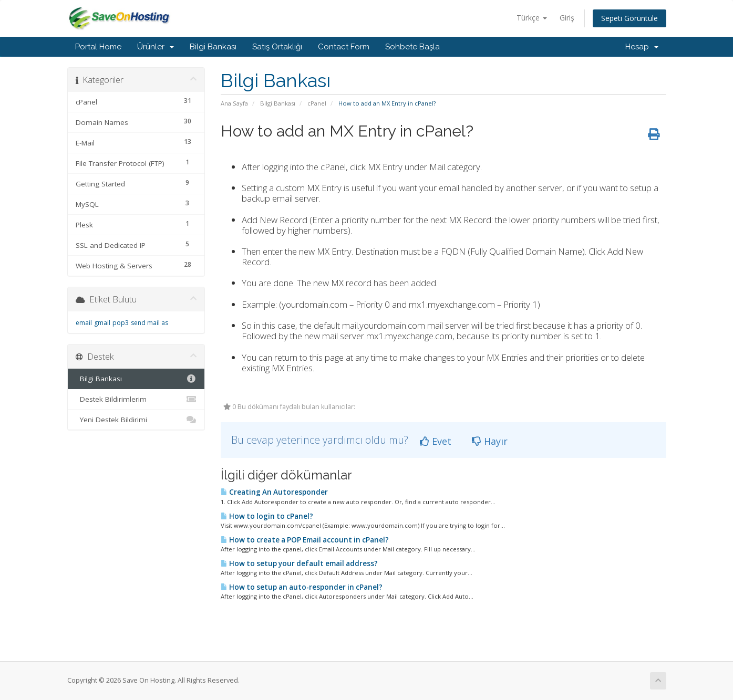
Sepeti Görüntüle (629, 18)
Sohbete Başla (412, 47)
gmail (102, 323)
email (84, 323)
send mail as (149, 323)
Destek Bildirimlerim (136, 399)
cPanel (317, 103)
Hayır (490, 441)
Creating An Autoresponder (274, 492)
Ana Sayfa (234, 103)
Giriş (567, 18)
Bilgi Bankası (213, 47)
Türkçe (532, 18)
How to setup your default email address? (299, 563)
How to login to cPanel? (267, 516)
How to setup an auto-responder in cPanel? (302, 587)
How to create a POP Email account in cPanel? (305, 540)
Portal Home (98, 47)
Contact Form (344, 47)
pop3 (121, 323)
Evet (436, 441)
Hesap (642, 47)
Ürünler (156, 47)
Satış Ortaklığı (277, 47)
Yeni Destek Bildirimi (136, 420)
